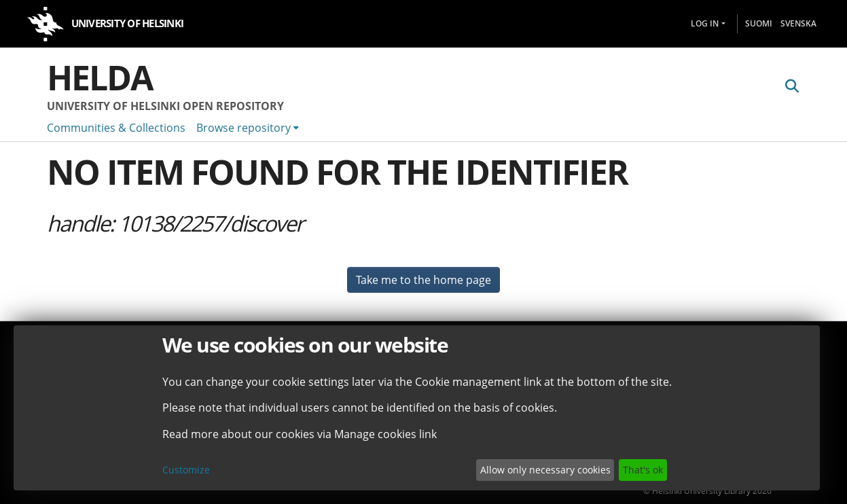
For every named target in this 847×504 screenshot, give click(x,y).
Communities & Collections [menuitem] (116, 128)
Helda (100, 77)
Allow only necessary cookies (545, 470)
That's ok (643, 470)
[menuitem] (248, 128)
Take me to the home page (423, 280)
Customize (186, 470)
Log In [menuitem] (705, 23)
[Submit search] (792, 86)
